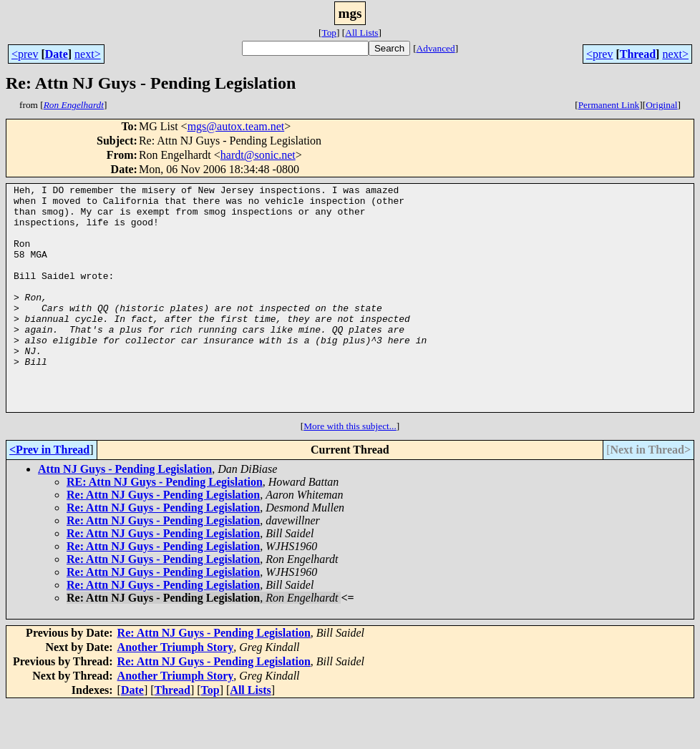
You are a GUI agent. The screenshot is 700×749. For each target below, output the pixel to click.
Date (57, 54)
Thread (638, 54)
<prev (25, 54)
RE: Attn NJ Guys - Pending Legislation (165, 527)
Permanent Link (609, 105)
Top (329, 33)
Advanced (436, 48)
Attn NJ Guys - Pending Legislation (125, 514)
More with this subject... (350, 471)
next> (88, 54)
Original (661, 105)
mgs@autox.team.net (236, 126)
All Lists (361, 33)
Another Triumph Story (176, 692)
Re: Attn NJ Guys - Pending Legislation (163, 540)
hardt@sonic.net (258, 155)
